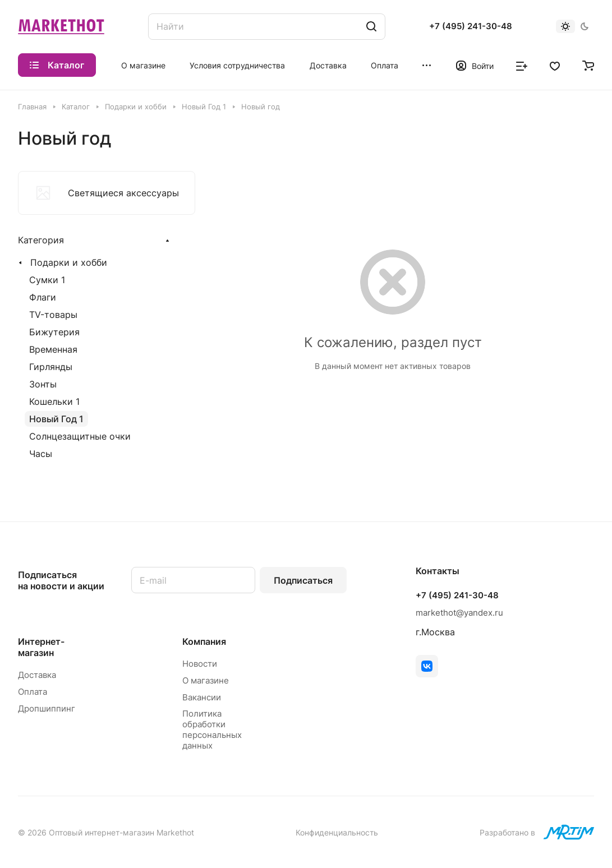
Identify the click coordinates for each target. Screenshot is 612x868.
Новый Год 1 (56, 419)
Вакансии (202, 697)
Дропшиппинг (47, 708)
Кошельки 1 (54, 401)
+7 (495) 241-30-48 (471, 26)
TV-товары (53, 315)
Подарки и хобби (69, 262)
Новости (200, 664)
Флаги (43, 297)
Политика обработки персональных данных (212, 730)
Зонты (43, 384)
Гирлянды (51, 367)
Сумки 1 (47, 280)
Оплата (33, 692)
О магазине (206, 680)
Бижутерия (54, 332)
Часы (41, 454)
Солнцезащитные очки (80, 436)
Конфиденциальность (337, 832)
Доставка (37, 675)
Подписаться (303, 580)
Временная (53, 349)
